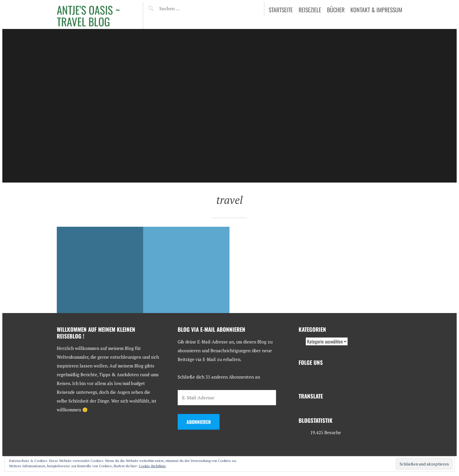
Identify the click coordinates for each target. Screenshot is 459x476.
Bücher (336, 10)
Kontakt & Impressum (376, 10)
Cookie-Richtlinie (152, 466)
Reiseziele (310, 10)
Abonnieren (199, 422)
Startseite (281, 10)
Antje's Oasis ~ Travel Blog (89, 16)
